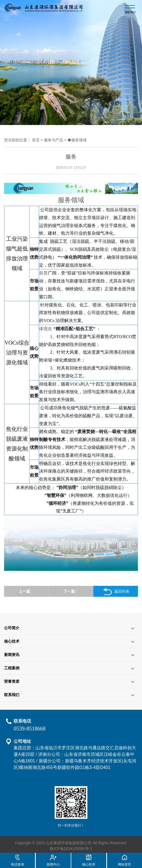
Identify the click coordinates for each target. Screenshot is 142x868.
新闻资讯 (12, 655)
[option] (71, 62)
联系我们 (12, 695)
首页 (36, 140)
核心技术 (12, 641)
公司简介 (12, 628)
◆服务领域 (77, 140)
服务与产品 (54, 140)
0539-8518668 (30, 729)
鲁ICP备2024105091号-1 (71, 849)
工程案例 (12, 668)
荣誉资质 (12, 681)
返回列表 (116, 592)
